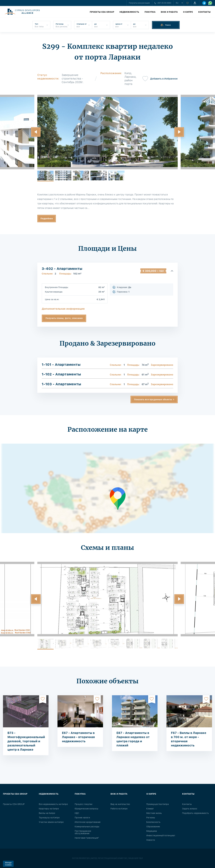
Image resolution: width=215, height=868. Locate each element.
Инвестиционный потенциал (161, 835)
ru (177, 3)
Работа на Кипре (119, 809)
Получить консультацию (139, 3)
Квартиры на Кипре (49, 809)
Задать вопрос (190, 809)
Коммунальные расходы (87, 827)
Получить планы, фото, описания (64, 318)
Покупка (150, 12)
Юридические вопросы (86, 809)
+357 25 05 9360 (163, 3)
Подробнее (47, 219)
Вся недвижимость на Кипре (53, 804)
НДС (77, 813)
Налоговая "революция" (87, 838)
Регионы (151, 818)
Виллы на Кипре (47, 813)
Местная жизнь (154, 813)
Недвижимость (129, 12)
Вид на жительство (120, 804)
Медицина (152, 831)
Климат (150, 809)
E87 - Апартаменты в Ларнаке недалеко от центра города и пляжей (133, 739)
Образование (153, 827)
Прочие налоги (82, 818)
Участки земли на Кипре (51, 822)
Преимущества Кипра (158, 804)
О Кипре (188, 12)
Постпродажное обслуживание (83, 832)
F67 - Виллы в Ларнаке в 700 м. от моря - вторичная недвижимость (189, 739)
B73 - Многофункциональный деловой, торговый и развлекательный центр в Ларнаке (26, 741)
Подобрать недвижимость (195, 813)
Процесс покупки (83, 804)
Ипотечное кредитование (88, 822)
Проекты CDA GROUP (102, 12)
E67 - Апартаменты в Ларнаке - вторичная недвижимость (78, 737)
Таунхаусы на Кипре (49, 818)
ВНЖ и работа (169, 12)
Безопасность (153, 822)
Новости (151, 840)
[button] (36, 132)
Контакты (204, 12)
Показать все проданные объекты (153, 399)
